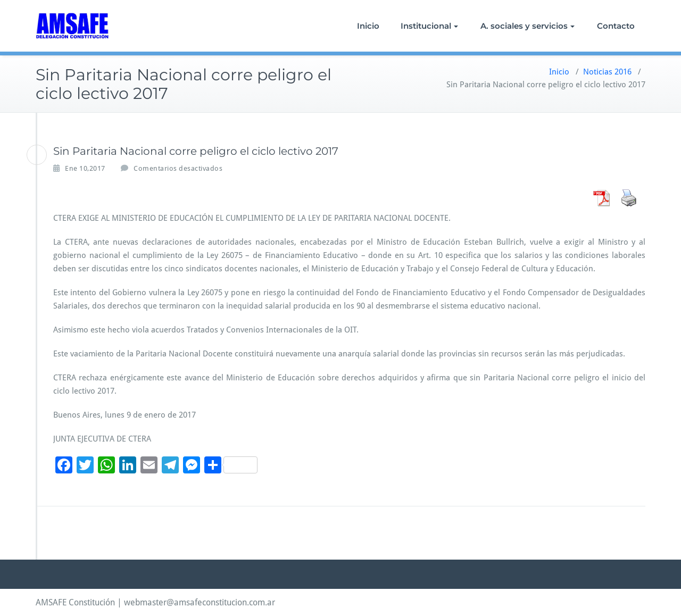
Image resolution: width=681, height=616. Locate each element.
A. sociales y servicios (528, 26)
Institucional (429, 26)
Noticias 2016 (607, 72)
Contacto (616, 26)
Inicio (368, 26)
